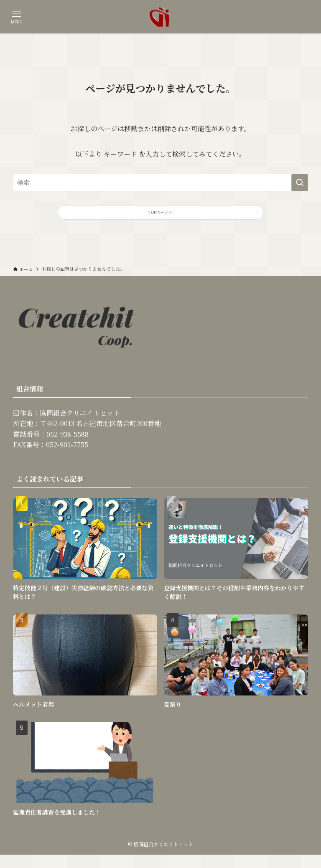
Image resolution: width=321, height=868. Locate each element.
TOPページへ (161, 216)
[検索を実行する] (300, 183)
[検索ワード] (161, 183)
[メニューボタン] (17, 17)
